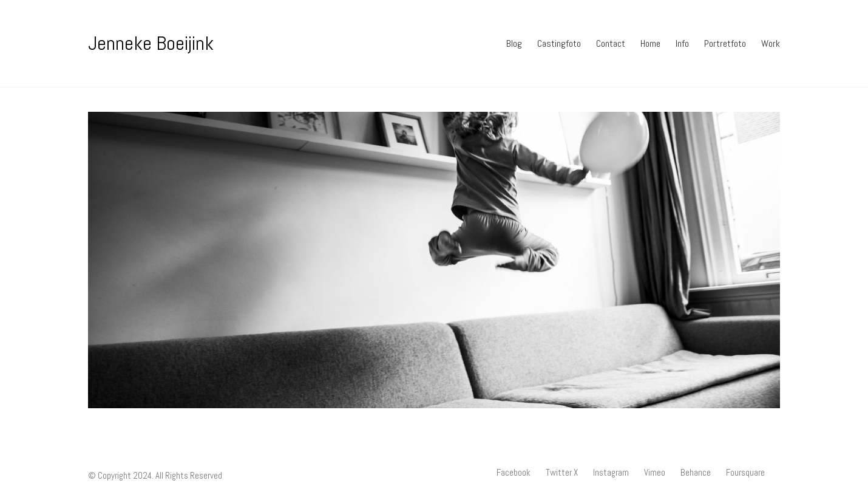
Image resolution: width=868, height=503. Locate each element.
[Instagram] (611, 473)
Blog (514, 43)
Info (682, 43)
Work (771, 43)
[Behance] (696, 473)
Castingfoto (559, 43)
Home (650, 43)
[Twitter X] (562, 473)
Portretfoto (725, 43)
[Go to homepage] (151, 43)
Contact (611, 43)
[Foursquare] (745, 473)
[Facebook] (514, 473)
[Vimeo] (655, 473)
